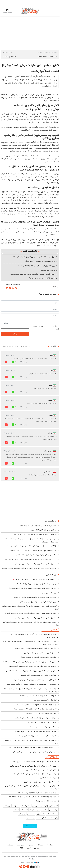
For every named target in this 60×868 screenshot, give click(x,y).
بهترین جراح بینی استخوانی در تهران (47, 818)
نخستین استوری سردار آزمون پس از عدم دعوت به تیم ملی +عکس (35, 564)
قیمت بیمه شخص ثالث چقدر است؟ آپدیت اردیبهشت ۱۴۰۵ (37, 793)
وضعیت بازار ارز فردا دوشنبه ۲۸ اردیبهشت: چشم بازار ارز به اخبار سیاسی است (32, 684)
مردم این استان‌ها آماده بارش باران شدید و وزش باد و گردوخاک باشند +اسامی (31, 671)
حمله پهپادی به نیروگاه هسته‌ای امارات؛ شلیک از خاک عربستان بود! (35, 534)
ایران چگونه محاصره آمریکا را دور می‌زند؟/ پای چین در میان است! (34, 257)
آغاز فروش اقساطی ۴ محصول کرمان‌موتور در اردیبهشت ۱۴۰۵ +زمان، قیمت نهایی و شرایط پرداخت (31, 787)
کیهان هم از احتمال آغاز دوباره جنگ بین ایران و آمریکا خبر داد (37, 526)
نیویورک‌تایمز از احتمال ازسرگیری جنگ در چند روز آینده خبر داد (36, 584)
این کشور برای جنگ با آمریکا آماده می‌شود (43, 530)
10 (15, 425)
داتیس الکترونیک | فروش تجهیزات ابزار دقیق (45, 806)
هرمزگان (40, 53)
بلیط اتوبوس (31, 818)
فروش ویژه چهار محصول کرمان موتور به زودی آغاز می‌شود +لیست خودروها (32, 796)
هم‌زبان (31, 845)
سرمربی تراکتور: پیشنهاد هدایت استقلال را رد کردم (40, 722)
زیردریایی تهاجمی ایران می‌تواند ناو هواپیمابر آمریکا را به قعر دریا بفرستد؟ (33, 588)
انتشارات (37, 848)
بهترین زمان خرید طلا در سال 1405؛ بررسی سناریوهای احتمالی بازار (35, 774)
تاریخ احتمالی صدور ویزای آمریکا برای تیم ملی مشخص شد (38, 696)
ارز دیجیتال (22, 814)
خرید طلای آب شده (52, 814)
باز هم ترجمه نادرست (48, 270)
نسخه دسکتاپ (30, 826)
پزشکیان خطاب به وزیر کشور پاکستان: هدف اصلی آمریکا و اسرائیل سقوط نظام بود (30, 546)
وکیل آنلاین (7, 806)
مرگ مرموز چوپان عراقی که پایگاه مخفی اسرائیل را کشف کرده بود (36, 555)
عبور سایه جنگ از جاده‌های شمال (46, 801)
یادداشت (10, 845)
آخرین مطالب (50, 630)
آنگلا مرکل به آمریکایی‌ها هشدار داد (45, 700)
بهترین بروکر (31, 814)
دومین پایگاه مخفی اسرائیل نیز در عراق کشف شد (41, 713)
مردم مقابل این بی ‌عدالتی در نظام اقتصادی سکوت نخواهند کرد (36, 579)
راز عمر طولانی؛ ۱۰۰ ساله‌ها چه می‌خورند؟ (42, 278)
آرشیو (29, 848)
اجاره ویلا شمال (26, 806)
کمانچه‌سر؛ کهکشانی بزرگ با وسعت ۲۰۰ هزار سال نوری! (39, 657)
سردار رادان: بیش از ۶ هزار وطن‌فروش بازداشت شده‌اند (39, 675)
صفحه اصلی (54, 53)
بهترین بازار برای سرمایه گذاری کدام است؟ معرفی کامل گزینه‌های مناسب (33, 766)
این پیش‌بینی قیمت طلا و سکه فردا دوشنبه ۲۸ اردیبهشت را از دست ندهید (32, 666)
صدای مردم (21, 845)
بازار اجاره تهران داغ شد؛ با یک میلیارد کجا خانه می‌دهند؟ (37, 266)
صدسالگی (40, 845)
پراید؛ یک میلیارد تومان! (49, 593)
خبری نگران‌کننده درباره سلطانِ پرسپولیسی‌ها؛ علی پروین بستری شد (34, 680)
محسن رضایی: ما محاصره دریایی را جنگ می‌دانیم (40, 653)
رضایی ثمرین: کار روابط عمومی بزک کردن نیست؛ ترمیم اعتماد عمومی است (32, 747)
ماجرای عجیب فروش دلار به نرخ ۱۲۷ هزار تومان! (40, 261)
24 (16, 362)
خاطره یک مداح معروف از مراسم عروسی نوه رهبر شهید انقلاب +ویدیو (33, 274)
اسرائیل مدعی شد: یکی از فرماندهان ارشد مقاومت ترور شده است (36, 718)
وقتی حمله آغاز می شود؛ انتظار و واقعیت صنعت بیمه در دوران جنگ (35, 762)
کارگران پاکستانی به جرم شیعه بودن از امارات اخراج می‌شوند (37, 736)
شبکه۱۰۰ (50, 845)
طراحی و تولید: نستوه (30, 862)
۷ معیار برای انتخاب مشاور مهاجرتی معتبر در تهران (40, 782)
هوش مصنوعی (53, 810)
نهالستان (16, 810)
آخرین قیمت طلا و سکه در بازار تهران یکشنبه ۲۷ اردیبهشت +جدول (35, 709)
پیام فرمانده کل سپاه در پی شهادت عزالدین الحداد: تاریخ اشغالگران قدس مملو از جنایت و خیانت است (31, 690)
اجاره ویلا (44, 810)
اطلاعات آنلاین (30, 11)
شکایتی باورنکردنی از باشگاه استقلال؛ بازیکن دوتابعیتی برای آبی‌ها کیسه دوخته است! (29, 662)
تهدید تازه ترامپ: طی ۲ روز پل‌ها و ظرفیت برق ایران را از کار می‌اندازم (35, 597)
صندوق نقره (16, 806)
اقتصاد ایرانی (41, 814)
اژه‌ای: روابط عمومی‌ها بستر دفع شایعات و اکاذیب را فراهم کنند (36, 705)
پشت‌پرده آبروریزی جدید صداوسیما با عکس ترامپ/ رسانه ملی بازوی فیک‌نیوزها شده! (29, 568)
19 (15, 377)
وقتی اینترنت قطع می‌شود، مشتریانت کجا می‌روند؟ (40, 770)
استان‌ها (46, 53)
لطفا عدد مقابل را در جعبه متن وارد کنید (45, 328)
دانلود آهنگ (24, 810)
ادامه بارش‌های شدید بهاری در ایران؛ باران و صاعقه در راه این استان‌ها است (32, 752)
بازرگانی (52, 757)
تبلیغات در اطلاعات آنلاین (48, 778)
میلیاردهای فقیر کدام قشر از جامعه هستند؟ (42, 727)
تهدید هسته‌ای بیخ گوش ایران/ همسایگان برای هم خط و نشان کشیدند (33, 550)
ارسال (15, 334)
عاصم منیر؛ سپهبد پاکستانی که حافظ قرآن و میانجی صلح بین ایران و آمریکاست (31, 559)
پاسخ (25, 362)
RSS (22, 848)
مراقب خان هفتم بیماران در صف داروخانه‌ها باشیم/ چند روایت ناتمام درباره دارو (31, 613)
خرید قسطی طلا (35, 810)
